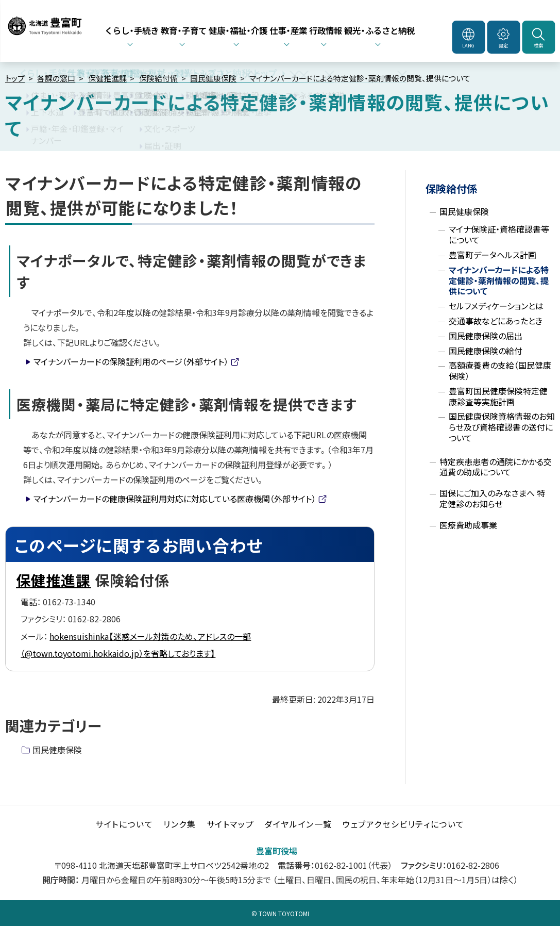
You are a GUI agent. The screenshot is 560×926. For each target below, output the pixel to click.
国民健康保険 (213, 78)
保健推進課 (107, 78)
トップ (15, 78)
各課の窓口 (56, 78)
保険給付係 (158, 78)
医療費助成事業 (468, 525)
